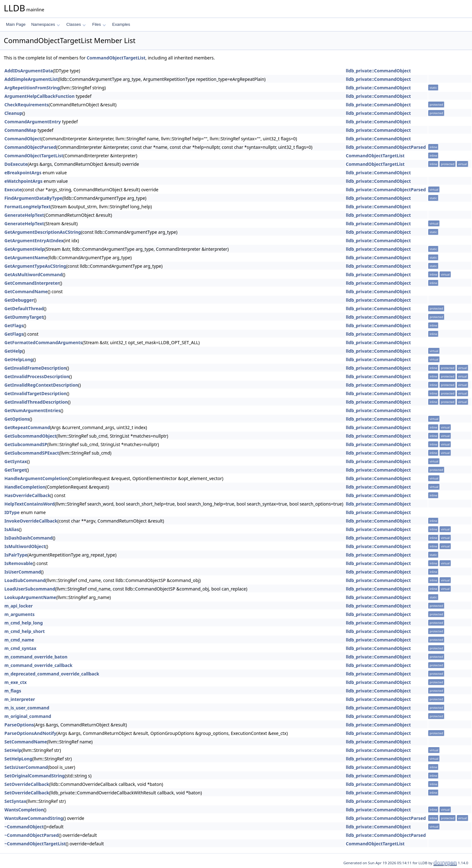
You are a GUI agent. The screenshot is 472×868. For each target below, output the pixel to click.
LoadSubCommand (25, 580)
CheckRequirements (27, 105)
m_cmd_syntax (20, 648)
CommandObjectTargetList (116, 58)
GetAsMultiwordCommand (33, 274)
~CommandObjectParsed (32, 835)
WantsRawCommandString (34, 818)
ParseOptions (19, 725)
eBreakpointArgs (23, 173)
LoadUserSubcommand (30, 589)
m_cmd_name (19, 640)
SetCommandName (26, 742)
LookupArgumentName (30, 597)
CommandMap (20, 130)
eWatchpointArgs (23, 181)
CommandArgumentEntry (33, 122)
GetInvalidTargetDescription (36, 393)
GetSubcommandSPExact (32, 453)
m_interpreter (20, 699)
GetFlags (14, 325)
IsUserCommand (23, 572)
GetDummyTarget (24, 317)
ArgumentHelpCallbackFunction (39, 96)
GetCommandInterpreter (32, 283)
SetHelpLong (18, 759)
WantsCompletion (24, 810)
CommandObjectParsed (30, 147)
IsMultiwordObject (25, 546)
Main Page (16, 24)
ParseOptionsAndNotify (30, 733)
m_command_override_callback (38, 665)
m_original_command (28, 716)
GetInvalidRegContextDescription (41, 385)
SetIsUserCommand (26, 767)
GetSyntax (16, 461)
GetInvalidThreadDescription (36, 402)
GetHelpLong (19, 359)
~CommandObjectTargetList (35, 844)
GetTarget (15, 470)
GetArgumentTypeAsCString (35, 266)
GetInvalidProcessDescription (37, 376)
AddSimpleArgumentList (31, 79)
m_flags (13, 691)
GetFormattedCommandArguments (43, 342)
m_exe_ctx (16, 682)
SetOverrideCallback (27, 784)
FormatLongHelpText (28, 207)
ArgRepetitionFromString (32, 88)
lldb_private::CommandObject (378, 71)
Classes (76, 24)
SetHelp (13, 750)
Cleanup (13, 113)
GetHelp (13, 351)
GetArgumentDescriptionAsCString (43, 232)
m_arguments (19, 614)
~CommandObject (24, 827)
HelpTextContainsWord (30, 504)
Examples (121, 24)
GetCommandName (26, 291)
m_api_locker (19, 606)
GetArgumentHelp (25, 249)
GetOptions (17, 419)
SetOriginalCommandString (35, 776)
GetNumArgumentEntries (33, 410)
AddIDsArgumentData (29, 71)
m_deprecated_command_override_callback (52, 674)
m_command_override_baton (36, 657)
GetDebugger (19, 300)
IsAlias (12, 529)
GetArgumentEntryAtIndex (34, 241)
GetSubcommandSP (26, 444)
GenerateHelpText (24, 215)
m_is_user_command (27, 708)
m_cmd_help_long (24, 623)
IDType (12, 512)
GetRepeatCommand (27, 427)
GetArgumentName (26, 258)
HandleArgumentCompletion (36, 478)
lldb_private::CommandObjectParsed (386, 147)
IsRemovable (19, 563)
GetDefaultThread (24, 308)
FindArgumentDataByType (33, 198)
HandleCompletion (25, 487)
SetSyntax (15, 801)
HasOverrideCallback (27, 495)
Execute (13, 190)
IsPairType (16, 555)
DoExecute (16, 164)
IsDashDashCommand (28, 538)
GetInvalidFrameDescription (35, 368)
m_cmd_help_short (25, 631)
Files (99, 24)
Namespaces (45, 24)
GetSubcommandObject (31, 436)
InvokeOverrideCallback (31, 521)
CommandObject (23, 139)
